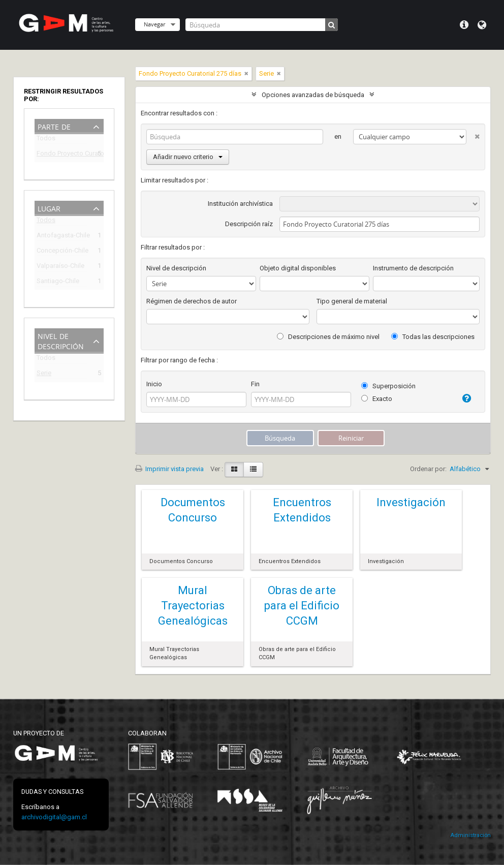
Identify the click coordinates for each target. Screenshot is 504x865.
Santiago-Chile (58, 282)
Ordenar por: (428, 469)
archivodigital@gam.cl (54, 817)
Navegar (154, 24)
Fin (255, 384)
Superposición (388, 386)
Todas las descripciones (433, 337)
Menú (464, 25)
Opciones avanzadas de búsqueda (313, 95)
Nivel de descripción (61, 340)
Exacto (377, 399)
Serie (44, 374)
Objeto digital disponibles (298, 268)
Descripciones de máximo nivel (328, 337)
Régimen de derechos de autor (192, 301)
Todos (46, 140)
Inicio (154, 384)
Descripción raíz (249, 224)
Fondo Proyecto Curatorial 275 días (62, 155)
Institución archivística (240, 204)
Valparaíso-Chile (60, 267)
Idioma (482, 25)
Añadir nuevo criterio (188, 157)
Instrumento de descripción (413, 268)
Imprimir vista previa (169, 469)
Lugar (49, 208)
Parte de (54, 126)
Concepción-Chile (62, 252)
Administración (470, 835)
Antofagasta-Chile (62, 237)
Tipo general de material (352, 301)
